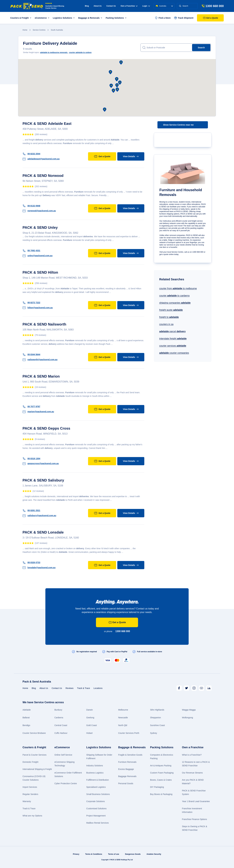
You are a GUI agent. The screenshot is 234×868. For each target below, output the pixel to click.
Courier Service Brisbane (34, 733)
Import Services (30, 787)
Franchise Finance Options (194, 819)
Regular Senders (30, 794)
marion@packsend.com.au (38, 412)
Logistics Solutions (99, 747)
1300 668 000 (123, 631)
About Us (98, 6)
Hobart (89, 733)
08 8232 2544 (31, 154)
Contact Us (111, 6)
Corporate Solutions (96, 801)
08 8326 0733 (31, 562)
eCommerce (62, 747)
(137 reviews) (41, 543)
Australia (164, 6)
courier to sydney (80, 52)
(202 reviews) (41, 186)
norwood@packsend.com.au (39, 211)
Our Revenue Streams (192, 773)
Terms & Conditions (94, 854)
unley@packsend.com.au (38, 256)
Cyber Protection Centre (66, 783)
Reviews (69, 688)
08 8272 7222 (31, 303)
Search (201, 48)
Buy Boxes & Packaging (161, 794)
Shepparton (156, 718)
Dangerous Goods (133, 854)
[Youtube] (201, 688)
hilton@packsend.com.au (38, 308)
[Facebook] (179, 688)
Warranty (27, 801)
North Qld (123, 725)
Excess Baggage (126, 769)
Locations (98, 688)
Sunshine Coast (158, 725)
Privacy (76, 854)
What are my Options (32, 816)
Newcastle (123, 718)
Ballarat (26, 718)
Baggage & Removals (132, 747)
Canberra (59, 718)
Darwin (90, 710)
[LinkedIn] (209, 688)
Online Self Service (63, 755)
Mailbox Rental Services (97, 823)
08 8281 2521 (31, 510)
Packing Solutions (162, 747)
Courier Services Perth (129, 733)
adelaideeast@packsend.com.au (41, 159)
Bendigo (26, 725)
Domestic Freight (30, 762)
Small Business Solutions (98, 794)
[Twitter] (187, 688)
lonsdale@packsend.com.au (39, 568)
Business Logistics (95, 773)
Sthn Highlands (157, 710)
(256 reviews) (41, 283)
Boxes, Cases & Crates (161, 780)
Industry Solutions (95, 766)
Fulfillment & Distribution (98, 780)
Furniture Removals (127, 762)
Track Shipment (184, 18)
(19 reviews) (40, 387)
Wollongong (187, 718)
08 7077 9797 (31, 406)
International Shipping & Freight (37, 769)
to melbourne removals (54, 52)
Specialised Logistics (96, 787)
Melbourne (123, 710)
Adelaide (27, 710)
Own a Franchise (193, 747)
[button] (117, 85)
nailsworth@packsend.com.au (40, 360)
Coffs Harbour (61, 733)
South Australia (57, 30)
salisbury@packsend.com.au (39, 515)
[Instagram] (194, 688)
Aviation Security (154, 854)
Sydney (154, 733)
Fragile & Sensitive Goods (130, 755)
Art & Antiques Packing (161, 766)
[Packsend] (27, 6)
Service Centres (39, 30)
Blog (87, 6)
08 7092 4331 (31, 251)
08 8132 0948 (31, 206)
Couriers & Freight (34, 747)
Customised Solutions (96, 809)
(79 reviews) (40, 335)
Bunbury (58, 710)
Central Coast (61, 725)
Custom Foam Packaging (162, 773)
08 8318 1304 (31, 459)
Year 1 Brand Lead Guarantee (196, 801)
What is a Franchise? (192, 755)
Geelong (90, 718)
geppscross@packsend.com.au (41, 463)
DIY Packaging (157, 787)
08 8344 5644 (31, 354)
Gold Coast (91, 725)
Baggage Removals (127, 776)
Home (25, 30)
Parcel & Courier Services (34, 755)
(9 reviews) (40, 439)
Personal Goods (126, 783)
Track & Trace (83, 688)
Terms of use (114, 854)
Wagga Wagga (189, 710)
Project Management (96, 816)
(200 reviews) (41, 134)
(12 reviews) (38, 491)
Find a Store (163, 18)
